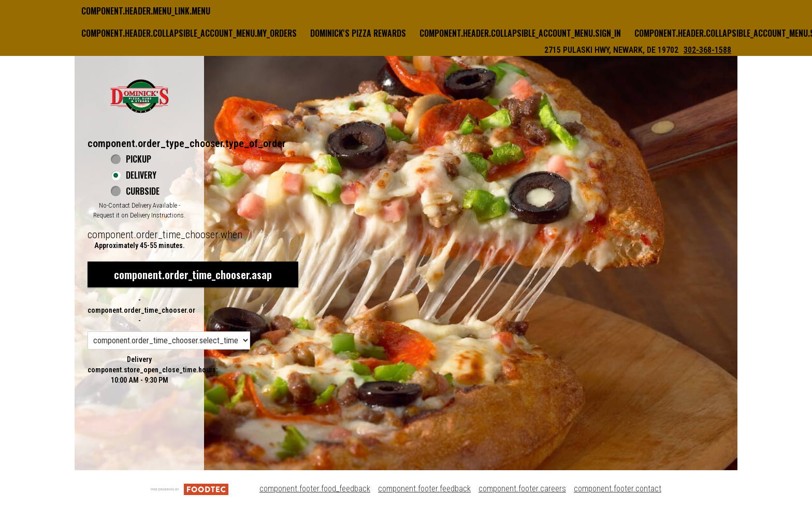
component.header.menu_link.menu (146, 11)
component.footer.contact (618, 489)
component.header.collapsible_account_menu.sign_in (520, 33)
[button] (139, 96)
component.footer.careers (522, 489)
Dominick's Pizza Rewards (358, 33)
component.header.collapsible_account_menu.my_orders (189, 33)
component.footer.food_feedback (315, 489)
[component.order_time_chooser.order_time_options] (169, 340)
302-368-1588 (707, 50)
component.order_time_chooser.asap (193, 274)
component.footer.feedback (424, 489)
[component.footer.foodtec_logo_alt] (190, 489)
